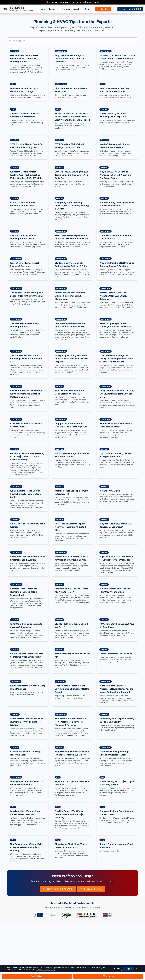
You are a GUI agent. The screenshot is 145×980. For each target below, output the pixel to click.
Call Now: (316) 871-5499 (58, 889)
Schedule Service (91, 889)
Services (54, 9)
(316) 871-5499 (92, 2)
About (77, 9)
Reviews (66, 9)
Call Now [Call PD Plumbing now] (103, 9)
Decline (117, 969)
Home (42, 9)
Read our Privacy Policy (46, 970)
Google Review (130, 9)
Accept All (128, 969)
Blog (87, 9)
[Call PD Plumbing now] (37, 976)
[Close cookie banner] (136, 969)
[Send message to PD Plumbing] (108, 976)
